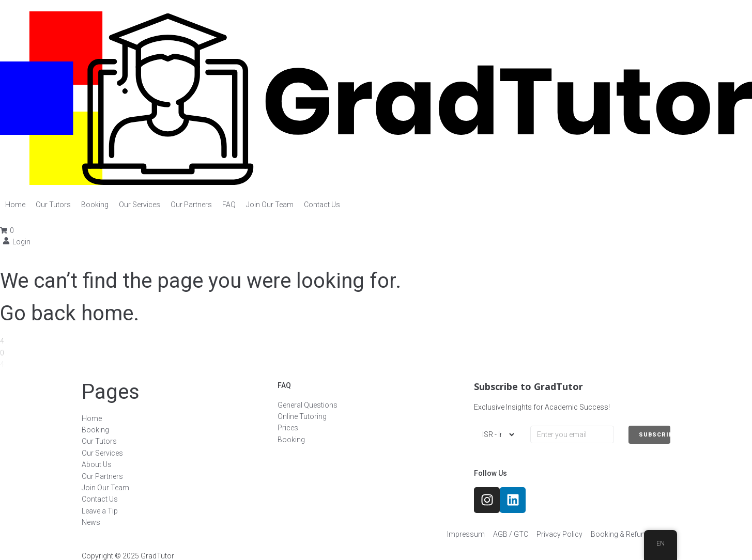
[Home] (15, 205)
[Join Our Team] (270, 205)
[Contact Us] (322, 205)
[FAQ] (229, 205)
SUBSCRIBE (655, 435)
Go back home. (70, 313)
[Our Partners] (191, 205)
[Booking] (95, 205)
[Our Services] (140, 205)
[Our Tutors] (53, 205)
